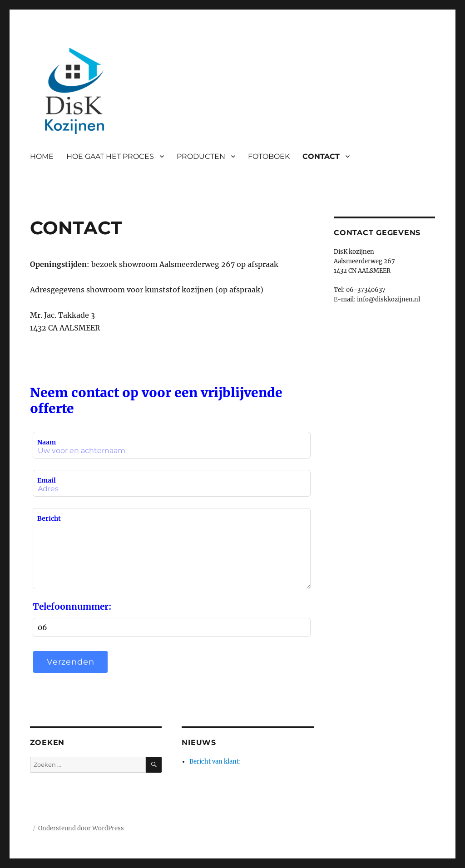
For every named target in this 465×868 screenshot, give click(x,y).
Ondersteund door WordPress (81, 828)
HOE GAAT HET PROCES (110, 156)
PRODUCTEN (201, 156)
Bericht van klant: (215, 762)
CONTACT (321, 156)
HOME (42, 156)
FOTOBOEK (269, 156)
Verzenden (71, 662)
